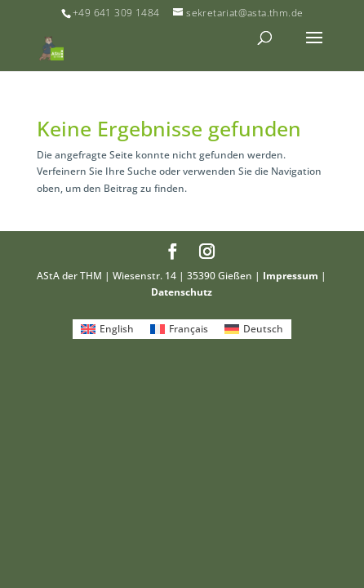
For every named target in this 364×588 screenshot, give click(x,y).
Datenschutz (182, 292)
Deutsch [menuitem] (263, 329)
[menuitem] (107, 329)
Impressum (291, 276)
